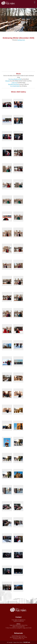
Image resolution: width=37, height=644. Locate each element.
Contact (18, 617)
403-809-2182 (21, 621)
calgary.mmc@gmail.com (20, 620)
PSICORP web (27, 642)
